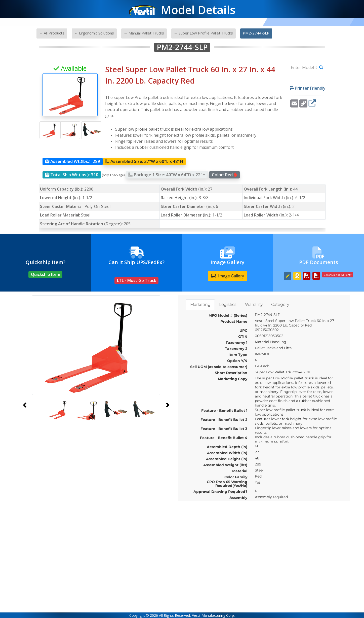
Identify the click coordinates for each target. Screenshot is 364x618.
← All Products (52, 33)
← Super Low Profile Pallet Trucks (203, 33)
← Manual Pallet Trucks (144, 33)
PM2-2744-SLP (256, 33)
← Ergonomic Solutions (94, 33)
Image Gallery (228, 276)
